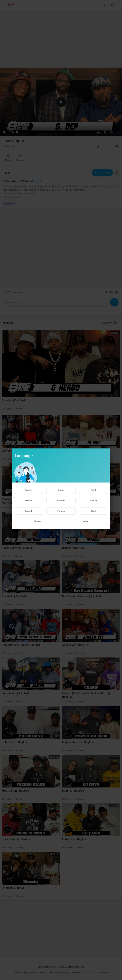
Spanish (29, 511)
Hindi (94, 511)
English (28, 490)
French (29, 501)
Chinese (37, 521)
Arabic (61, 490)
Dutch (93, 490)
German (61, 501)
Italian (85, 521)
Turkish (61, 511)
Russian (93, 501)
